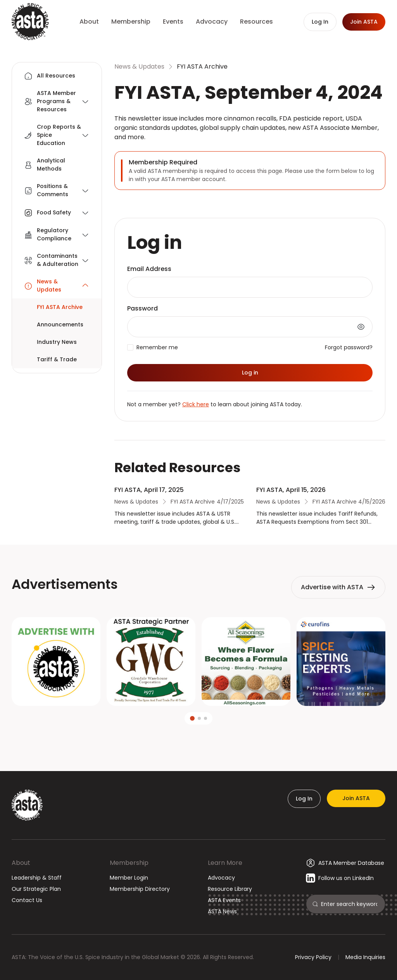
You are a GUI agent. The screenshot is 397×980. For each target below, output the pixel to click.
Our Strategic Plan (36, 889)
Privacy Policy (313, 957)
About (21, 863)
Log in (250, 373)
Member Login (129, 878)
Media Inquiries (365, 957)
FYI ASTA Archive (202, 66)
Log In (304, 799)
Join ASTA (356, 798)
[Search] (350, 904)
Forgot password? (349, 347)
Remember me (157, 347)
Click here (196, 404)
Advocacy (221, 878)
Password (142, 308)
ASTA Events (224, 900)
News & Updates (139, 66)
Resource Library (230, 889)
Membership (129, 863)
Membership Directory (140, 889)
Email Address (149, 269)
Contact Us (27, 900)
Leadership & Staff (37, 878)
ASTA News (222, 911)
